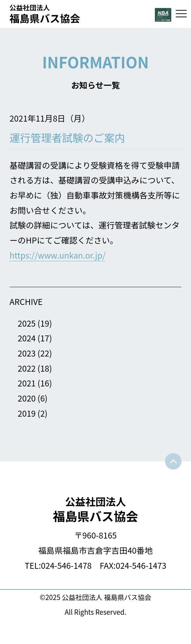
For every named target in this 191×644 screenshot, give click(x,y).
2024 (27, 338)
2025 (27, 323)
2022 (27, 368)
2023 (27, 353)
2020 (27, 398)
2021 (27, 383)
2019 (27, 413)
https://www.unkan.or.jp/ (58, 255)
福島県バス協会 (95, 509)
